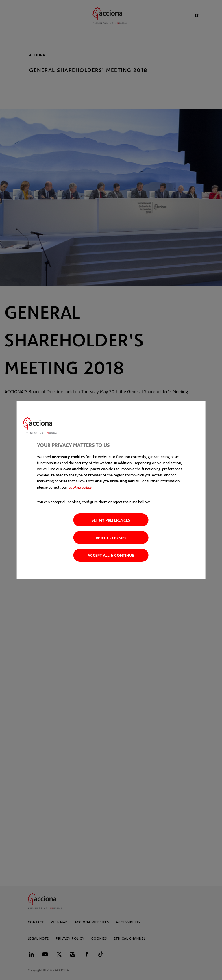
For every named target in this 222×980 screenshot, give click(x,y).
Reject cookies (111, 538)
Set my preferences (111, 520)
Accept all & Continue (111, 555)
